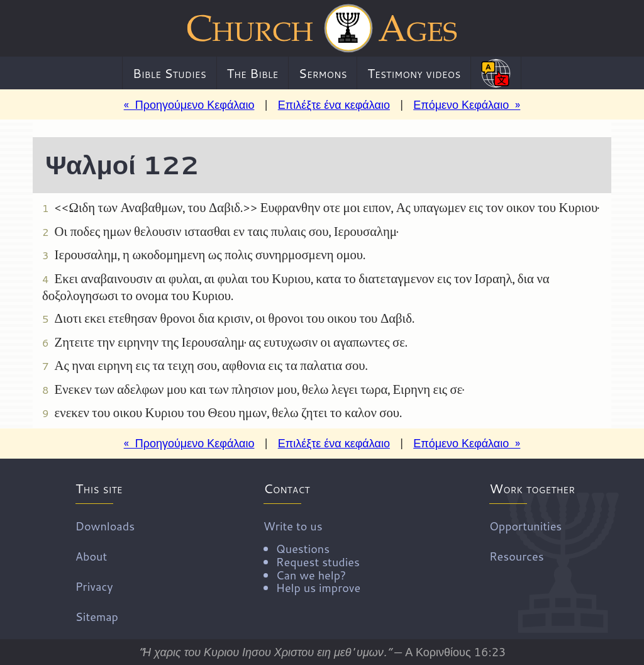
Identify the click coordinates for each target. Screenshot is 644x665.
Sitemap (97, 617)
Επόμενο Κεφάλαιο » (467, 104)
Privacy (94, 586)
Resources (517, 556)
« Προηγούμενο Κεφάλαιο (189, 104)
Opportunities (525, 526)
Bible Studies (169, 73)
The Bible (252, 73)
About (91, 556)
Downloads (105, 526)
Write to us (312, 556)
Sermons (323, 73)
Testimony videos (414, 73)
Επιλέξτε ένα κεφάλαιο (334, 104)
